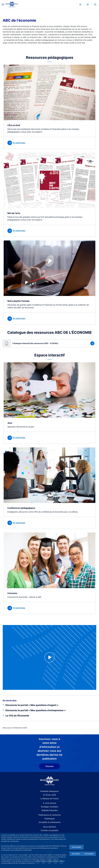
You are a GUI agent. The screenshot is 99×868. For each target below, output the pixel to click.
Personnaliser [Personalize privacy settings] (89, 854)
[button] (49, 343)
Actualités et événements (50, 822)
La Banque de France (50, 799)
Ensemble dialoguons (50, 791)
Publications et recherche (49, 815)
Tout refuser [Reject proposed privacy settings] (76, 854)
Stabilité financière (50, 810)
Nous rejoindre (50, 827)
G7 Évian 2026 (49, 795)
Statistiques (50, 819)
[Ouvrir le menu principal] (3, 4)
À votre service (50, 803)
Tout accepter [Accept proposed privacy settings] (76, 847)
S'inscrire (49, 766)
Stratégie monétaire (49, 807)
